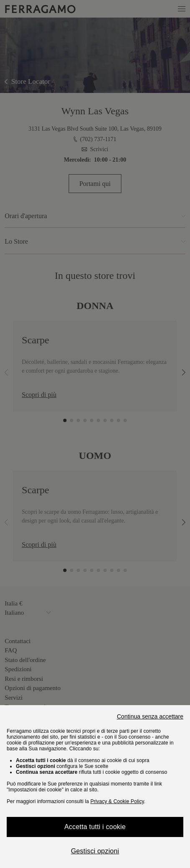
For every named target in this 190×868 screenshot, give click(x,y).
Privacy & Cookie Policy (117, 801)
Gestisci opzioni (95, 851)
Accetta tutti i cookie (95, 827)
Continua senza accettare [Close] (150, 716)
